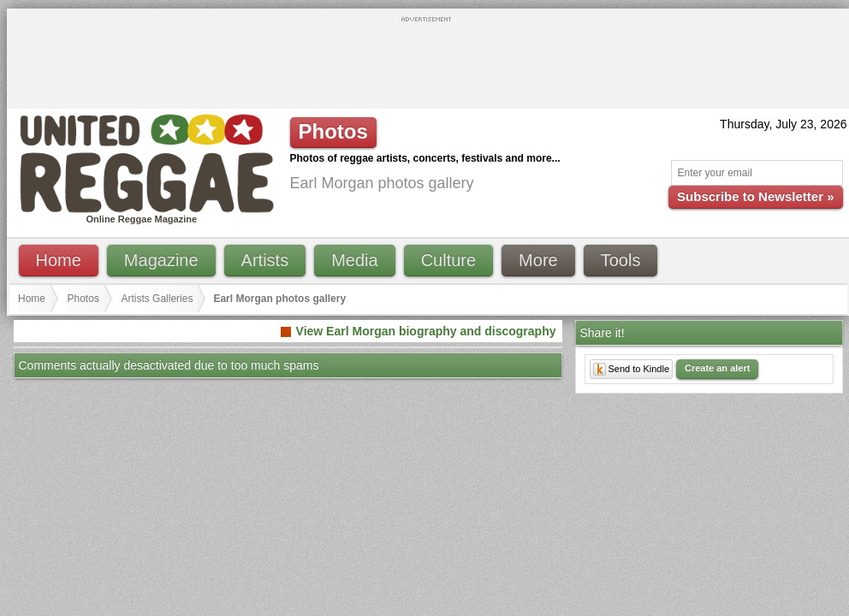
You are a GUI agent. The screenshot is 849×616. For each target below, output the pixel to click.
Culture (448, 260)
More (538, 260)
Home (59, 260)
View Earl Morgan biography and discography (426, 331)
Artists (265, 260)
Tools (621, 260)
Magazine (161, 260)
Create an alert (717, 368)
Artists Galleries (157, 299)
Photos (83, 299)
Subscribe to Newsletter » (755, 196)
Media (354, 260)
